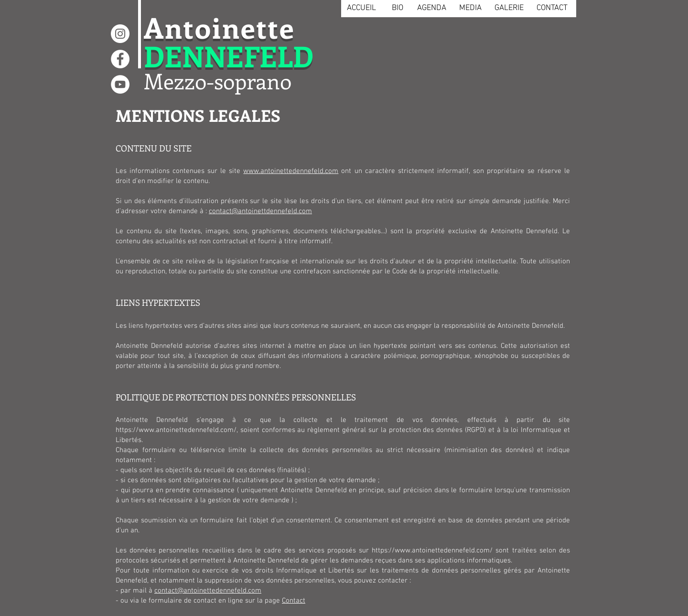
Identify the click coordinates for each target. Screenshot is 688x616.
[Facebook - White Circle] (120, 59)
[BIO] (397, 9)
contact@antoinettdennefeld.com (260, 211)
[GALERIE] (509, 9)
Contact (294, 601)
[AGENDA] (432, 9)
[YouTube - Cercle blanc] (120, 84)
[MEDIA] (470, 9)
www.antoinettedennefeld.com (291, 171)
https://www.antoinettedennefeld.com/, (177, 430)
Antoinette (220, 27)
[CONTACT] (552, 9)
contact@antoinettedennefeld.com (208, 591)
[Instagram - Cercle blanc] (120, 34)
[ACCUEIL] (361, 9)
